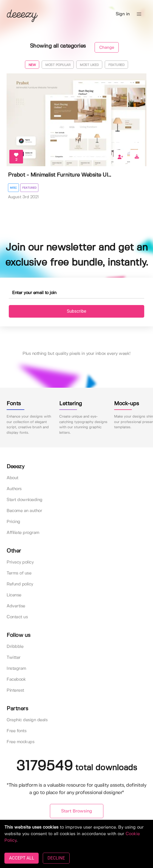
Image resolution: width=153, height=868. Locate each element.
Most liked (89, 65)
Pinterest (15, 690)
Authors (14, 489)
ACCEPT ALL (22, 858)
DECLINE (56, 858)
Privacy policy (20, 562)
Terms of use (19, 573)
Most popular (58, 65)
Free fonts (16, 731)
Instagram (16, 669)
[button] (139, 14)
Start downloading (25, 500)
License (14, 595)
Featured (116, 65)
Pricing (13, 522)
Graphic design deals (27, 720)
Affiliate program (23, 533)
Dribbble (15, 647)
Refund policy (20, 584)
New (32, 65)
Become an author (24, 511)
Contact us (17, 617)
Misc (13, 188)
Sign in (123, 14)
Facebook (16, 679)
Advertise (16, 606)
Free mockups (20, 742)
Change (107, 48)
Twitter (14, 658)
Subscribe (77, 311)
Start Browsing (77, 811)
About (12, 478)
